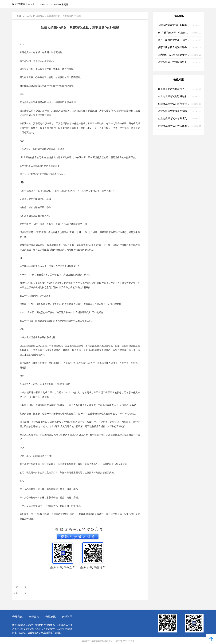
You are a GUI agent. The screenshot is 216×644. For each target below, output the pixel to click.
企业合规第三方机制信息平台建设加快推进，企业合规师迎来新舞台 (174, 62)
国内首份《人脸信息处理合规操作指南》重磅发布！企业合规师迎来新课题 (174, 55)
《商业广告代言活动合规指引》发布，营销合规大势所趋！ (174, 25)
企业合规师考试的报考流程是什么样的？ (174, 104)
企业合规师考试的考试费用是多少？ (174, 126)
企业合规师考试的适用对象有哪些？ (174, 96)
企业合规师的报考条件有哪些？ (174, 111)
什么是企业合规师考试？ (171, 89)
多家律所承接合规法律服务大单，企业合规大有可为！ (174, 47)
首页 (19, 16)
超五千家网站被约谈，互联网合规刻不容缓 (174, 40)
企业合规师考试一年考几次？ (174, 118)
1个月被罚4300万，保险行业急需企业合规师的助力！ (174, 33)
